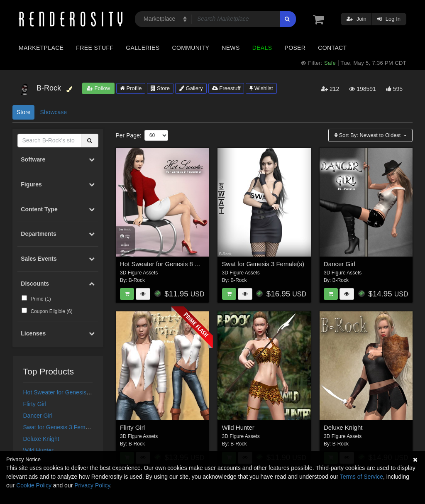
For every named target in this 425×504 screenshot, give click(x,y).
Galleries (143, 48)
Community (191, 48)
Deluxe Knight (41, 439)
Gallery (191, 88)
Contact (332, 48)
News (231, 48)
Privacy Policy (92, 485)
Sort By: (368, 135)
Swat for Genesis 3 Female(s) (62, 427)
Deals (262, 48)
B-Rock (137, 280)
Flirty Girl (35, 404)
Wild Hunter (38, 450)
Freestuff (226, 88)
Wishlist (261, 88)
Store (160, 88)
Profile (131, 88)
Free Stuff (95, 48)
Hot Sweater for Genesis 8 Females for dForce (83, 392)
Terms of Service (361, 477)
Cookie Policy (34, 485)
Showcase (53, 112)
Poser (295, 48)
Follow (98, 88)
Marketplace (41, 48)
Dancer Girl (38, 416)
